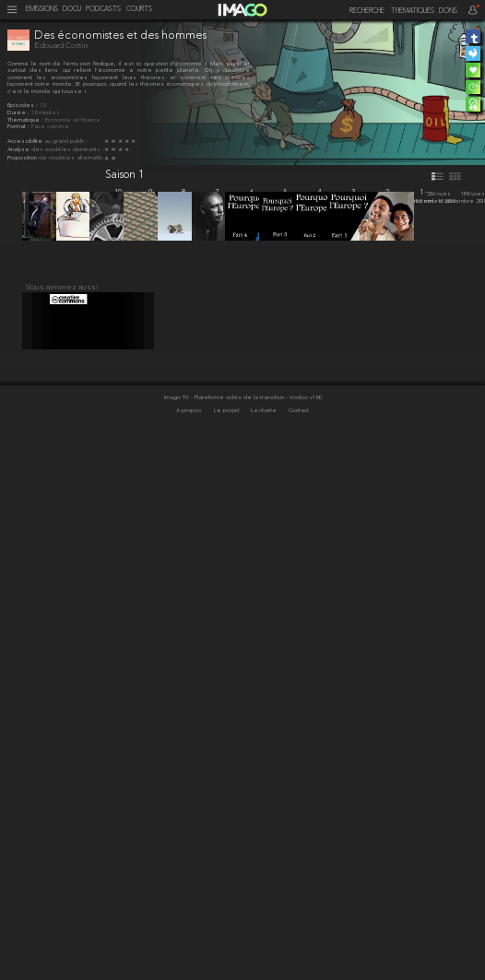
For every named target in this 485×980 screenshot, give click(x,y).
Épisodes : (24, 106)
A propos (190, 948)
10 (42, 106)
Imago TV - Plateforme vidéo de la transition (225, 935)
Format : (19, 127)
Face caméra (50, 127)
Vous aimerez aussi (62, 817)
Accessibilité (26, 142)
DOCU (72, 10)
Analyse (19, 150)
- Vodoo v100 (303, 935)
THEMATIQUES (413, 12)
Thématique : (26, 120)
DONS (448, 12)
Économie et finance (73, 120)
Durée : (19, 113)
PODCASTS (103, 10)
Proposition (23, 158)
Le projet (228, 948)
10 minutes (46, 113)
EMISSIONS (42, 10)
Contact (299, 948)
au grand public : (66, 142)
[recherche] (361, 11)
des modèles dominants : (68, 150)
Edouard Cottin (61, 46)
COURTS (139, 10)
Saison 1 (124, 175)
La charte (265, 948)
